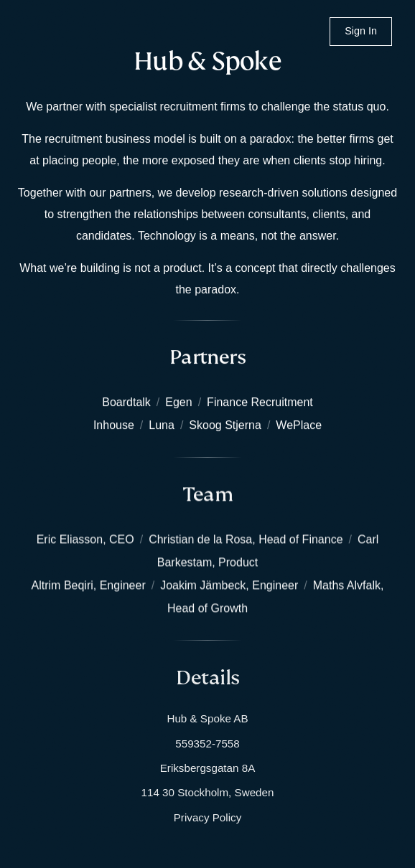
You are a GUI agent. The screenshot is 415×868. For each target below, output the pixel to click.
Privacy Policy (208, 817)
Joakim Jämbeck (203, 585)
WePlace (299, 425)
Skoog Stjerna (225, 425)
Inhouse (114, 425)
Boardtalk (126, 402)
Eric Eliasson (70, 539)
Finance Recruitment (260, 402)
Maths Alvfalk (347, 585)
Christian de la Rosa (200, 539)
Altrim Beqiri (62, 585)
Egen (178, 402)
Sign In (361, 31)
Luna (162, 425)
